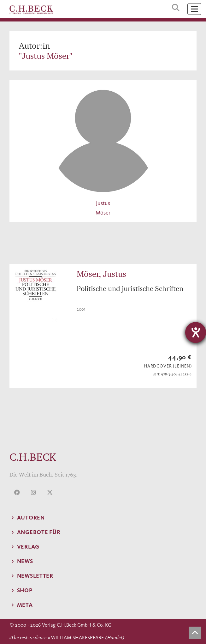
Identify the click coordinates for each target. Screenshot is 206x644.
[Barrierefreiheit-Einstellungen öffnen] (196, 332)
